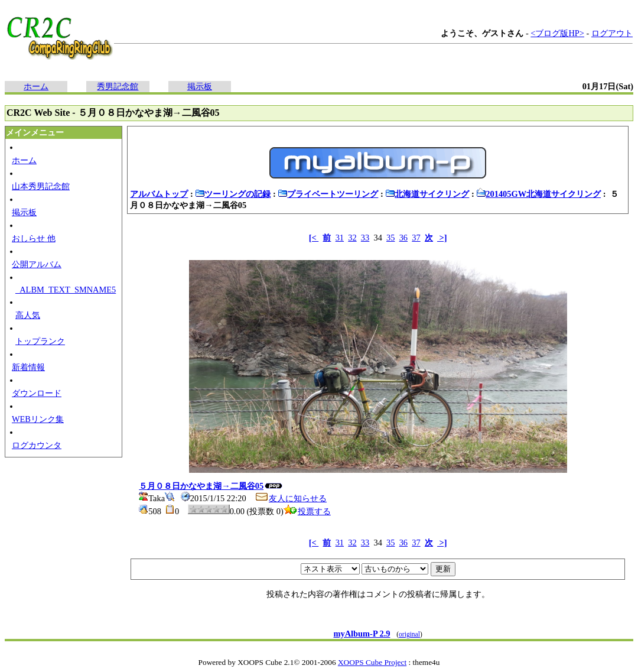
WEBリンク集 (38, 419)
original (409, 634)
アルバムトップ (159, 194)
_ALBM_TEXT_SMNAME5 (66, 290)
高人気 (28, 315)
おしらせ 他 (34, 238)
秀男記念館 (118, 86)
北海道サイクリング (427, 194)
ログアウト (612, 33)
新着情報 (28, 367)
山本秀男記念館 (41, 186)
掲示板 (200, 86)
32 (352, 238)
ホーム (36, 86)
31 (340, 238)
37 (416, 238)
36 (403, 238)
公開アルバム (37, 264)
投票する (307, 511)
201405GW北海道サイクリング (538, 194)
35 (390, 238)
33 (365, 238)
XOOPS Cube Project (372, 662)
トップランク (40, 341)
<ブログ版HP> (557, 33)
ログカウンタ (37, 445)
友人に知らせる (291, 498)
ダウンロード (37, 393)
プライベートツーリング (328, 194)
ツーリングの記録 (233, 194)
